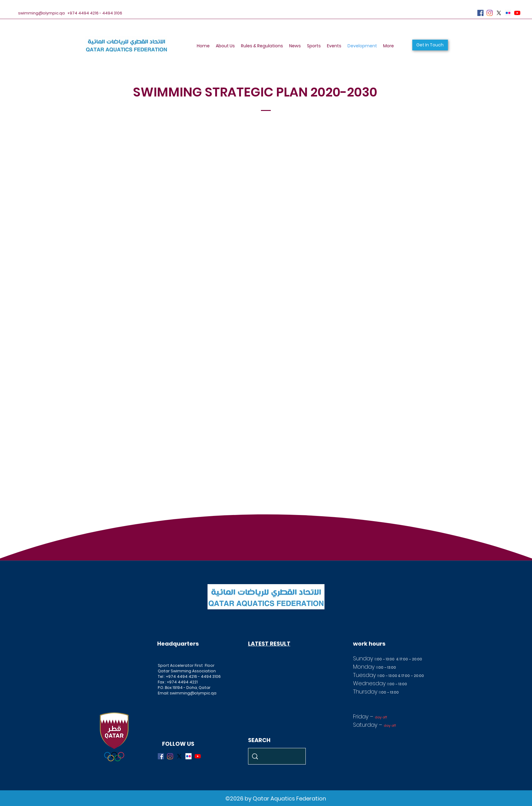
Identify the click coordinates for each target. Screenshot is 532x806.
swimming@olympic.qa (41, 13)
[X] (499, 13)
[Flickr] (508, 13)
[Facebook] (480, 13)
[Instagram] (490, 13)
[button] (430, 45)
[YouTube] (517, 13)
